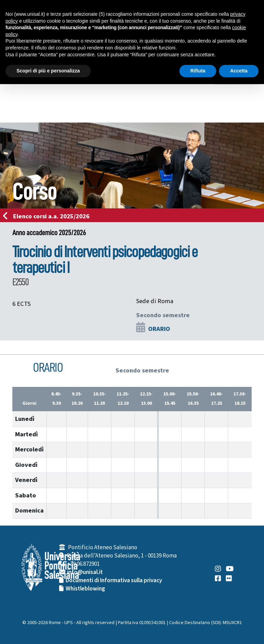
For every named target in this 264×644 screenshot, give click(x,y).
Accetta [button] (239, 71)
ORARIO (159, 329)
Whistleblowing (85, 589)
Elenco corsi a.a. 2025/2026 (48, 216)
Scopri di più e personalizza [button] (48, 71)
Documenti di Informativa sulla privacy (114, 580)
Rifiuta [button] (198, 71)
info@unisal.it (85, 572)
